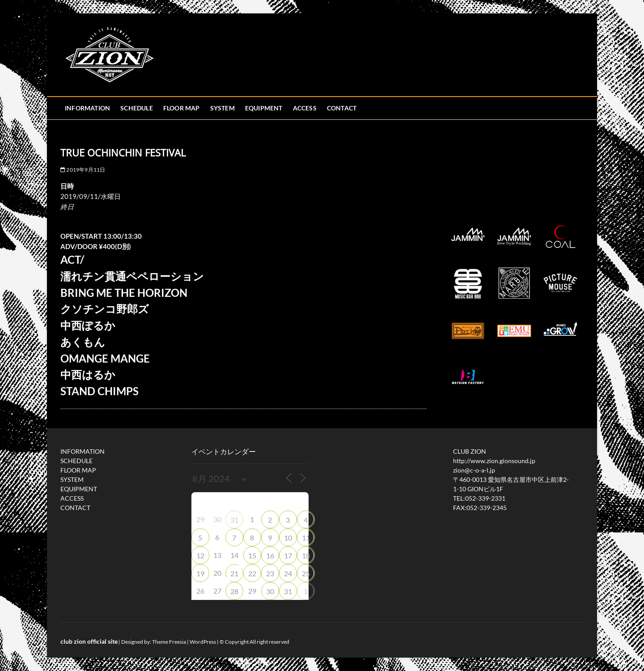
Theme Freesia (169, 642)
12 (200, 555)
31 (234, 520)
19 (200, 573)
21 (234, 573)
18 (306, 555)
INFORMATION (87, 108)
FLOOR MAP (182, 108)
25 (306, 573)
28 (234, 591)
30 (270, 591)
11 (306, 538)
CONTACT (342, 108)
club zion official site (89, 641)
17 (288, 555)
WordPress (203, 642)
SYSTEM (222, 108)
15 (252, 555)
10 (288, 538)
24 (288, 573)
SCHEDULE (137, 108)
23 (270, 573)
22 (252, 573)
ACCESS (305, 108)
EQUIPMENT (264, 108)
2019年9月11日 (83, 170)
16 (270, 555)
